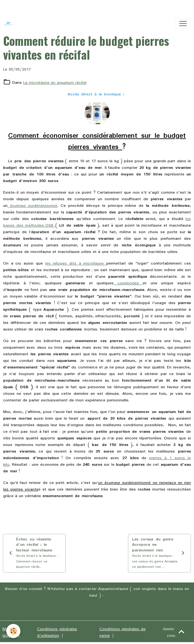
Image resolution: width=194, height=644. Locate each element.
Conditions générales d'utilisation (57, 632)
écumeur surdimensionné (32, 206)
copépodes (128, 283)
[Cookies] (13, 631)
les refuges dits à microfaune (75, 263)
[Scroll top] (181, 631)
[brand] (10, 24)
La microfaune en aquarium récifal (55, 83)
